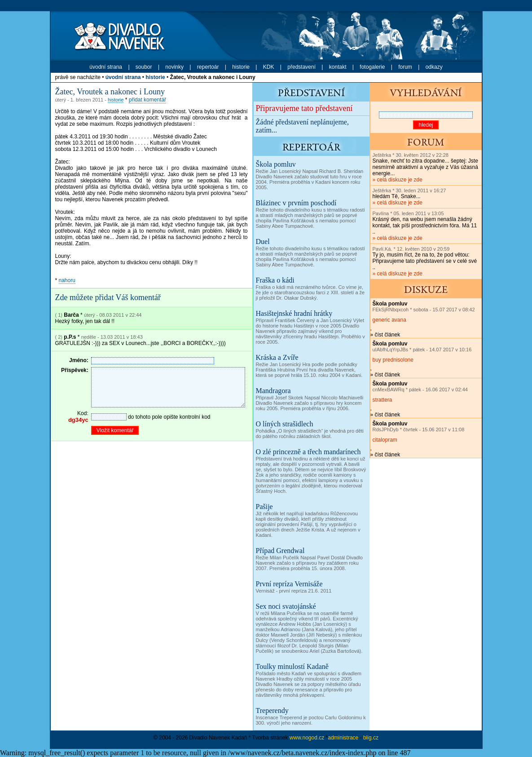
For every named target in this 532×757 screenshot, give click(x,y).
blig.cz (371, 738)
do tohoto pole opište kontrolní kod (150, 426)
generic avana (389, 320)
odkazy (434, 67)
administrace (343, 738)
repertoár (208, 67)
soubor (144, 67)
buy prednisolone (393, 360)
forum (405, 67)
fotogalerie (372, 67)
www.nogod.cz (307, 738)
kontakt (338, 67)
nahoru (67, 280)
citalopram (385, 440)
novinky (174, 67)
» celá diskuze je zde (425, 168)
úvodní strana (106, 67)
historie (241, 67)
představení (301, 67)
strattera (383, 400)
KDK (269, 67)
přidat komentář (147, 100)
